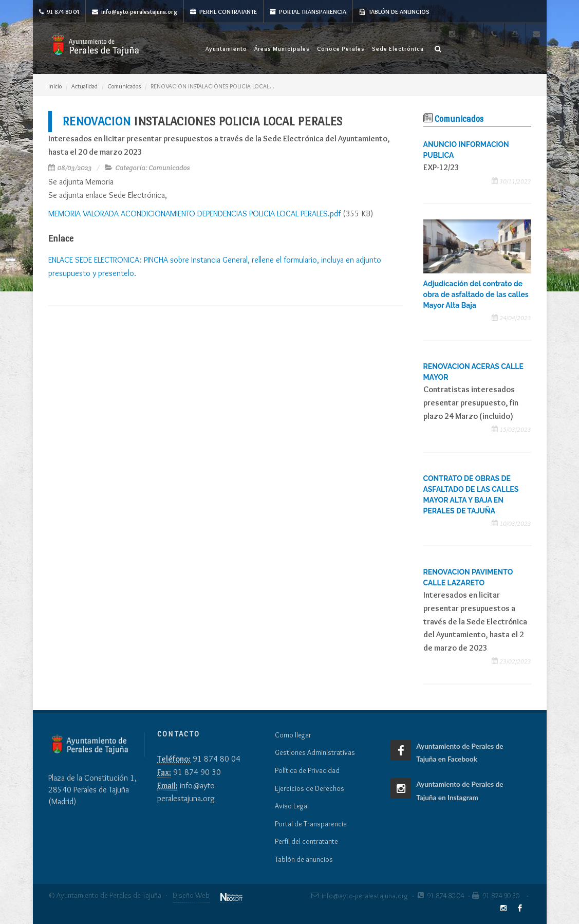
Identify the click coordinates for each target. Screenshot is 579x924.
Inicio (55, 86)
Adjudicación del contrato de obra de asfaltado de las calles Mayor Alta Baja (476, 294)
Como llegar (293, 735)
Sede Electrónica (398, 49)
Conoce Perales (341, 49)
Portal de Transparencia (311, 824)
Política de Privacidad (307, 770)
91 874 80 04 (59, 12)
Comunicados (124, 86)
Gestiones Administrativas (315, 752)
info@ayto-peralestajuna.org (135, 12)
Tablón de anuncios (394, 12)
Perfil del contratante (306, 841)
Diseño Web (191, 895)
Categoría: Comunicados (152, 168)
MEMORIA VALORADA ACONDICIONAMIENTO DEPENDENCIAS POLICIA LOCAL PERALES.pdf (194, 214)
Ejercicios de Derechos (310, 788)
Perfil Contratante (223, 12)
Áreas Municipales (282, 49)
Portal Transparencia (308, 12)
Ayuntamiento (226, 49)
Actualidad (85, 86)
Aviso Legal (292, 806)
